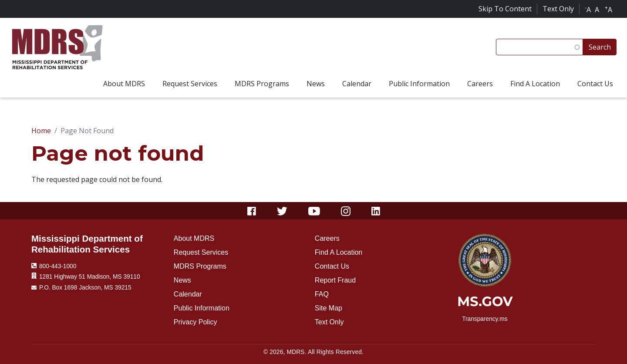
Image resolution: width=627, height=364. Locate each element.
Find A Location (339, 252)
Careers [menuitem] (480, 84)
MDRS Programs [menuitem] (262, 84)
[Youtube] (314, 211)
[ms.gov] (485, 304)
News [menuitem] (316, 84)
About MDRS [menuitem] (124, 84)
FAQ (322, 294)
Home (41, 131)
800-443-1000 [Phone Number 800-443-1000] (58, 266)
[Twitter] (282, 211)
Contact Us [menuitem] (595, 84)
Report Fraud (335, 280)
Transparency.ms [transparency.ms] (485, 319)
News (182, 280)
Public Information (202, 308)
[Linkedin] (376, 211)
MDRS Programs (200, 266)
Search (600, 47)
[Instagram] (346, 211)
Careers (327, 238)
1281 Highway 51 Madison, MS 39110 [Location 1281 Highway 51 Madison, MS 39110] (90, 277)
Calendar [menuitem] (357, 84)
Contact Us (332, 266)
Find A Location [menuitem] (535, 84)
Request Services (201, 252)
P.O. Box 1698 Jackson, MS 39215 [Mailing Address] (85, 288)
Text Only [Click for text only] (558, 9)
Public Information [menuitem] (419, 84)
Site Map (329, 308)
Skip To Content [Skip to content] (505, 9)
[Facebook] (252, 211)
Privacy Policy (196, 322)
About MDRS (194, 238)
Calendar (188, 294)
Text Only (329, 322)
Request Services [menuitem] (190, 84)
